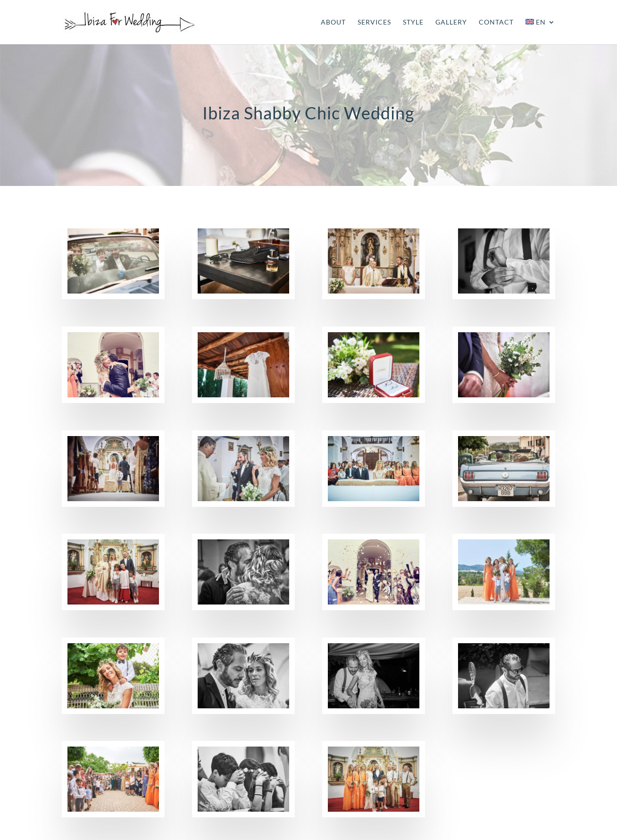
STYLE (413, 22)
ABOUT (333, 22)
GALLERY (451, 22)
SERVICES (374, 22)
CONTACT (496, 22)
